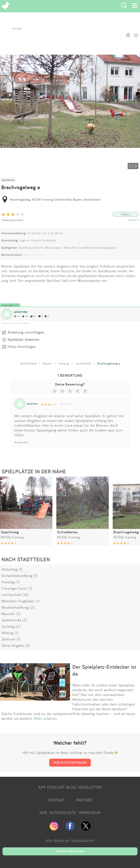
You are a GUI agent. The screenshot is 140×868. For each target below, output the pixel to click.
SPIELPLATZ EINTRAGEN (70, 762)
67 (33, 316)
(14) (25, 595)
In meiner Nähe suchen (70, 851)
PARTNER (84, 800)
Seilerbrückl (11, 620)
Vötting (7, 633)
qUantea (21, 312)
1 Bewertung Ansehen (12, 220)
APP (42, 787)
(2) (32, 607)
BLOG (71, 787)
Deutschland (28, 363)
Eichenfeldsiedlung (17, 576)
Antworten (21, 442)
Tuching (8, 626)
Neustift (8, 614)
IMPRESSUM (90, 813)
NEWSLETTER (90, 787)
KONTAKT (56, 800)
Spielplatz (8, 180)
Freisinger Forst (14, 588)
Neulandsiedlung (15, 607)
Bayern (48, 363)
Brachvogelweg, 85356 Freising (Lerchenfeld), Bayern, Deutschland (55, 199)
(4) (28, 645)
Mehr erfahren (46, 718)
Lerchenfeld (83, 363)
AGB (43, 813)
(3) (18, 614)
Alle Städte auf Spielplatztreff (70, 840)
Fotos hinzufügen (22, 346)
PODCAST (56, 787)
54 (17, 316)
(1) (21, 569)
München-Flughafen (18, 601)
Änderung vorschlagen (26, 332)
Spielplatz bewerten (24, 339)
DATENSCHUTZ (63, 813)
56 (25, 316)
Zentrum (8, 639)
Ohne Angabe (13, 645)
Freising (64, 363)
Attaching (10, 569)
